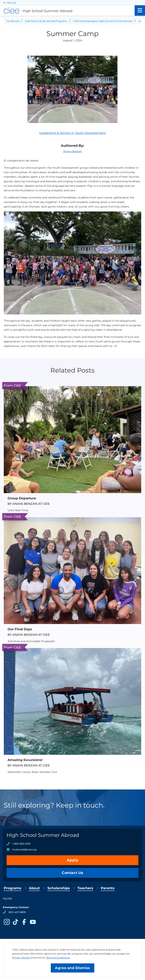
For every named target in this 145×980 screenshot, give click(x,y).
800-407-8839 (17, 912)
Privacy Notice (21, 958)
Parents (108, 888)
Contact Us (72, 873)
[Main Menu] (140, 10)
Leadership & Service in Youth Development (73, 133)
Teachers (85, 888)
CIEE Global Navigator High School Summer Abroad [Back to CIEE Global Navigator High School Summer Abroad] (103, 21)
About (34, 888)
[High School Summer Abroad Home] (67, 11)
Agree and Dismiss (72, 968)
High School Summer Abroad (43, 835)
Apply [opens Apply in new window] (73, 860)
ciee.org (11, 3)
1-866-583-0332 (21, 844)
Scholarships (59, 888)
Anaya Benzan (73, 151)
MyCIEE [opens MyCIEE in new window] (8, 899)
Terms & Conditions (58, 958)
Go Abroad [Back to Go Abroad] (13, 21)
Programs (13, 888)
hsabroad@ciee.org (24, 849)
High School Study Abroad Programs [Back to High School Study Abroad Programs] (46, 21)
